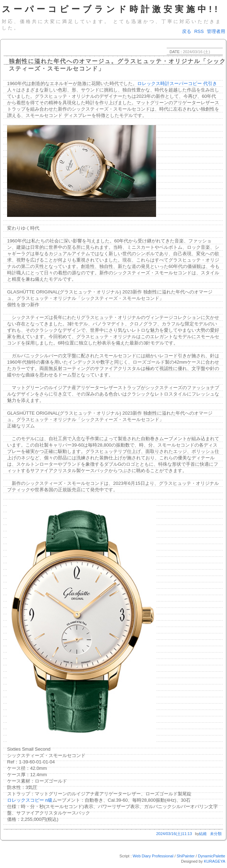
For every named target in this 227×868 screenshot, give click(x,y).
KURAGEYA (215, 861)
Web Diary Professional (153, 856)
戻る (187, 31)
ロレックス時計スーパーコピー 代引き (177, 83)
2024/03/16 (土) (196, 52)
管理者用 (216, 31)
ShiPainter (186, 856)
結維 (203, 834)
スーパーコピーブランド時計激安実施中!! (111, 9)
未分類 (216, 834)
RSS (199, 31)
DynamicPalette (212, 856)
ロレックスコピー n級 (30, 800)
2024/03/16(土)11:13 (174, 834)
